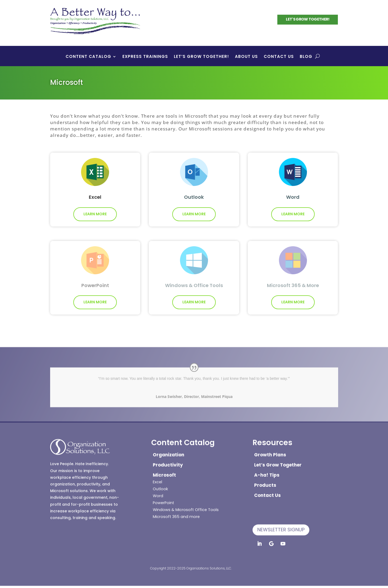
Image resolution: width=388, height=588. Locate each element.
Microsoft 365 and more (176, 513)
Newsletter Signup (281, 526)
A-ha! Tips (267, 472)
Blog (306, 57)
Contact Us (279, 57)
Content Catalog (88, 57)
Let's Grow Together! (308, 19)
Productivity (168, 462)
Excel (157, 479)
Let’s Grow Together (278, 462)
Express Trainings (145, 57)
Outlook (160, 486)
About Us (246, 57)
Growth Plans (270, 451)
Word (158, 492)
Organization (169, 451)
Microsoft (164, 472)
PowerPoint (163, 499)
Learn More (95, 211)
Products (265, 482)
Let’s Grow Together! (201, 57)
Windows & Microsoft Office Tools (186, 506)
